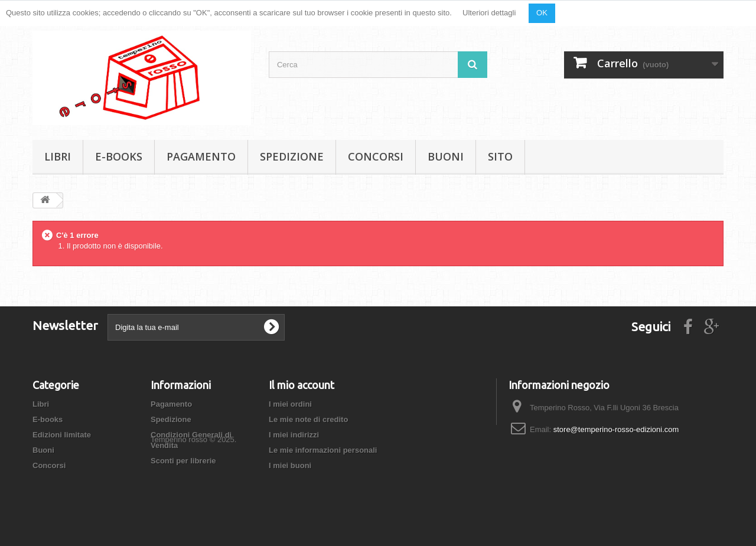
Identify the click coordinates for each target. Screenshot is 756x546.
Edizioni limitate (62, 435)
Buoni (446, 156)
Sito (500, 156)
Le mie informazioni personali (323, 450)
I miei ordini (290, 404)
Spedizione (292, 156)
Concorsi (376, 156)
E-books (119, 156)
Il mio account (302, 385)
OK (542, 13)
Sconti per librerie (183, 461)
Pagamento (201, 156)
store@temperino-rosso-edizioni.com (616, 429)
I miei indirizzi (294, 435)
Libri (58, 156)
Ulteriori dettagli (489, 13)
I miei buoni (290, 465)
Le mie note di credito (308, 419)
